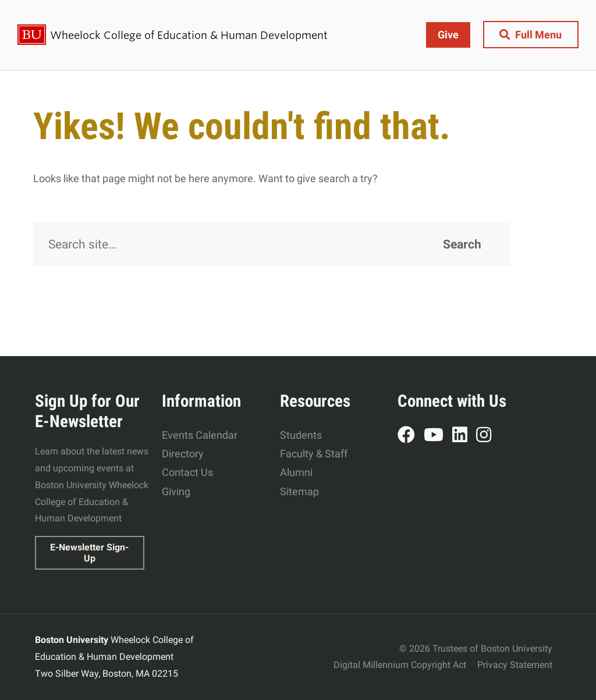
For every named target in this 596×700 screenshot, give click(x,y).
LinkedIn (464, 436)
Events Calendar (200, 435)
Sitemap (299, 491)
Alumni (296, 472)
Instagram (488, 436)
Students (301, 435)
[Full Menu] (531, 35)
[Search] (272, 244)
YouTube (438, 436)
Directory (183, 454)
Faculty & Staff (314, 454)
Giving (176, 491)
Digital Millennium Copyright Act (400, 665)
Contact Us (187, 472)
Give (448, 35)
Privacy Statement (515, 665)
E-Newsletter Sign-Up (89, 553)
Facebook (411, 436)
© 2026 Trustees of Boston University (476, 649)
